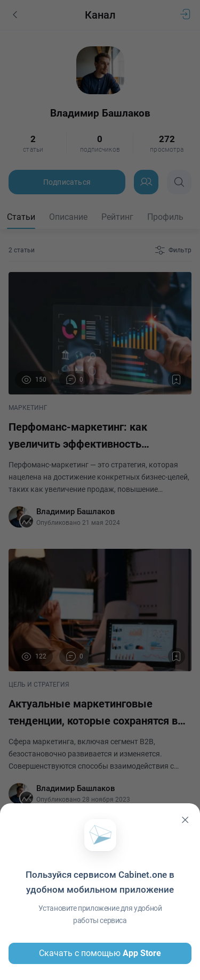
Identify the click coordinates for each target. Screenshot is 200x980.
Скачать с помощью (100, 953)
